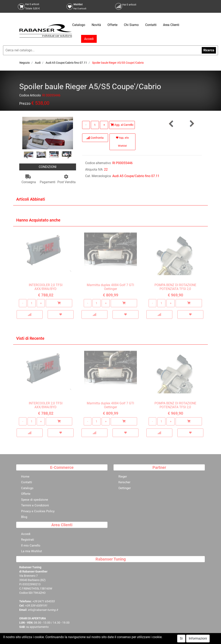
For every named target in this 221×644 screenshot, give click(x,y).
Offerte (112, 25)
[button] (26, 156)
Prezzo (25, 104)
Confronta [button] (95, 138)
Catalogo (79, 25)
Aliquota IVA (94, 169)
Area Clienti (171, 25)
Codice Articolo (30, 96)
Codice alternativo (98, 163)
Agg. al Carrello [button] (122, 125)
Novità (96, 25)
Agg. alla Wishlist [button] (122, 142)
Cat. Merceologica (98, 176)
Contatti (151, 25)
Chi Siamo (131, 25)
